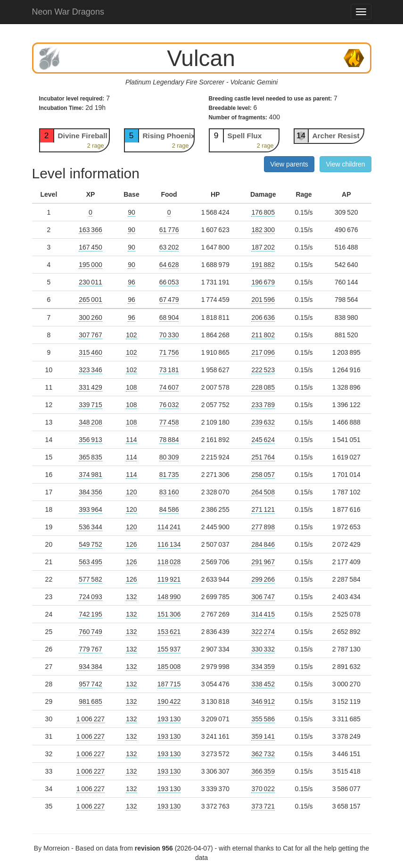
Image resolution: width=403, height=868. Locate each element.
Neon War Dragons (68, 12)
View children (345, 164)
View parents (289, 164)
